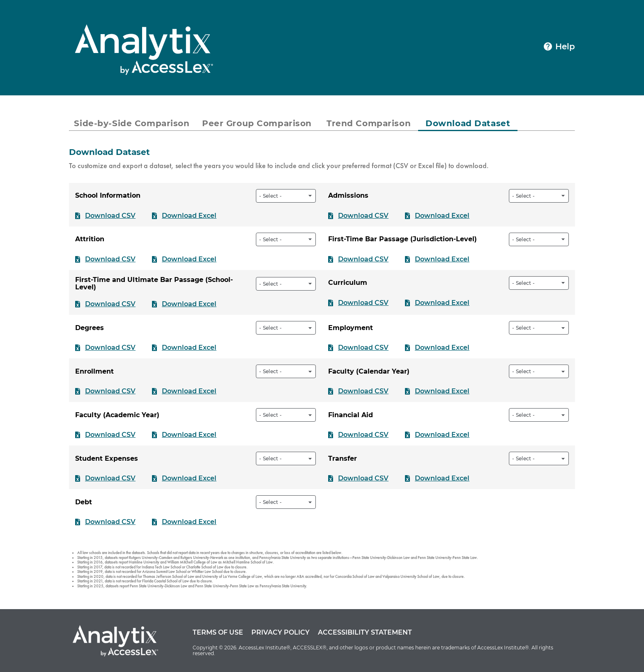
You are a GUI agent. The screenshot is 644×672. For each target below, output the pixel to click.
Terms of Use (218, 632)
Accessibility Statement (365, 632)
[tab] (132, 124)
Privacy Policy (281, 632)
